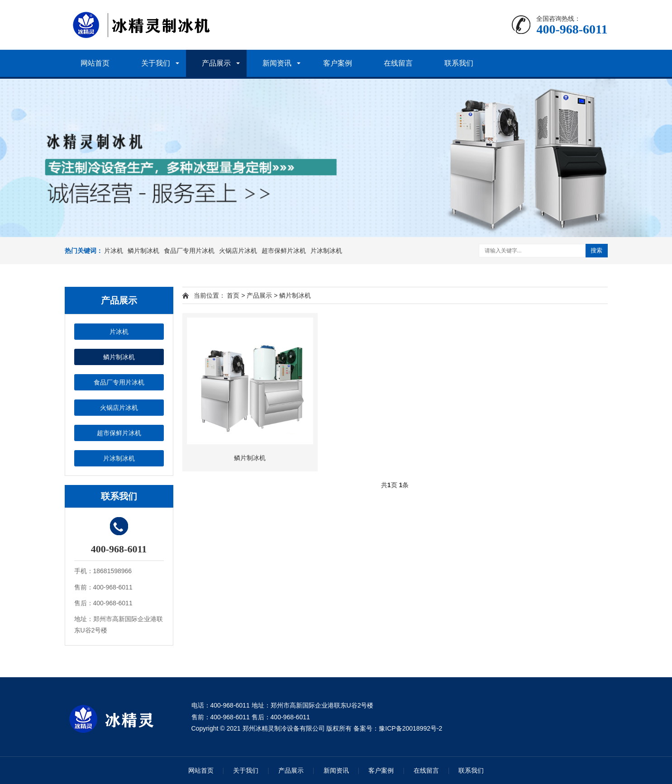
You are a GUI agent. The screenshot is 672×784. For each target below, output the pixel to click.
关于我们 (156, 63)
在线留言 (398, 63)
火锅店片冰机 (238, 251)
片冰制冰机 (326, 251)
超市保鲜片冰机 (284, 251)
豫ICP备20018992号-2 (410, 728)
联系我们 (459, 63)
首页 (233, 295)
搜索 (596, 250)
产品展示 (216, 63)
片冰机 (114, 251)
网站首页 (95, 63)
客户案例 (338, 63)
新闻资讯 (277, 63)
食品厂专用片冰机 (189, 251)
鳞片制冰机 (143, 251)
